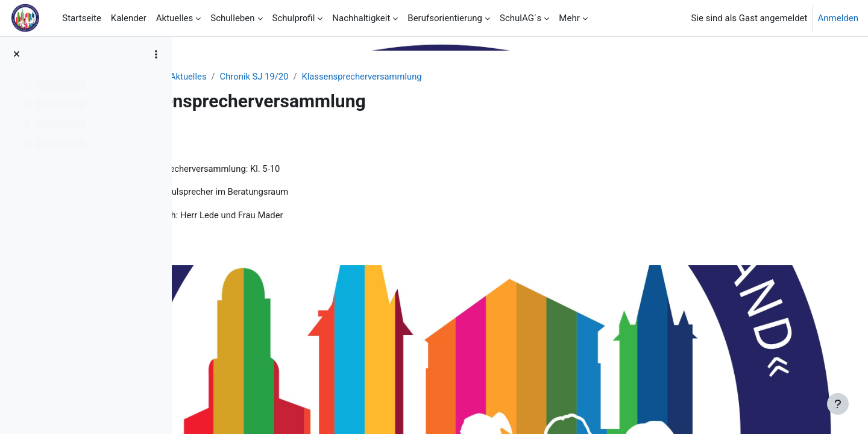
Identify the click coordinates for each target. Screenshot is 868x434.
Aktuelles (266, 77)
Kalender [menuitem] (129, 18)
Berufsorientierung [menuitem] (445, 18)
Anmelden (838, 18)
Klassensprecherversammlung (442, 77)
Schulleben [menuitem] (232, 18)
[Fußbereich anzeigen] (838, 404)
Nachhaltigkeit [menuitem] (361, 18)
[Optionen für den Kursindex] (156, 54)
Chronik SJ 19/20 (333, 77)
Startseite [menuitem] (82, 18)
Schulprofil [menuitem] (294, 18)
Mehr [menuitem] (569, 18)
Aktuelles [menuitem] (175, 18)
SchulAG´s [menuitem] (520, 18)
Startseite (215, 77)
